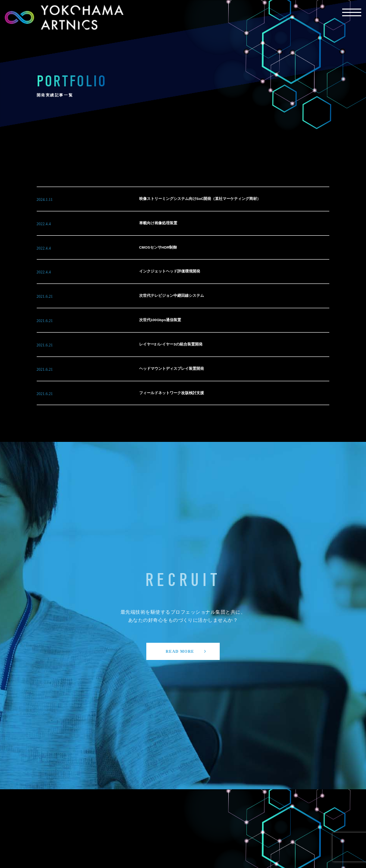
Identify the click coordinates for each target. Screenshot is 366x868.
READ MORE (187, 651)
